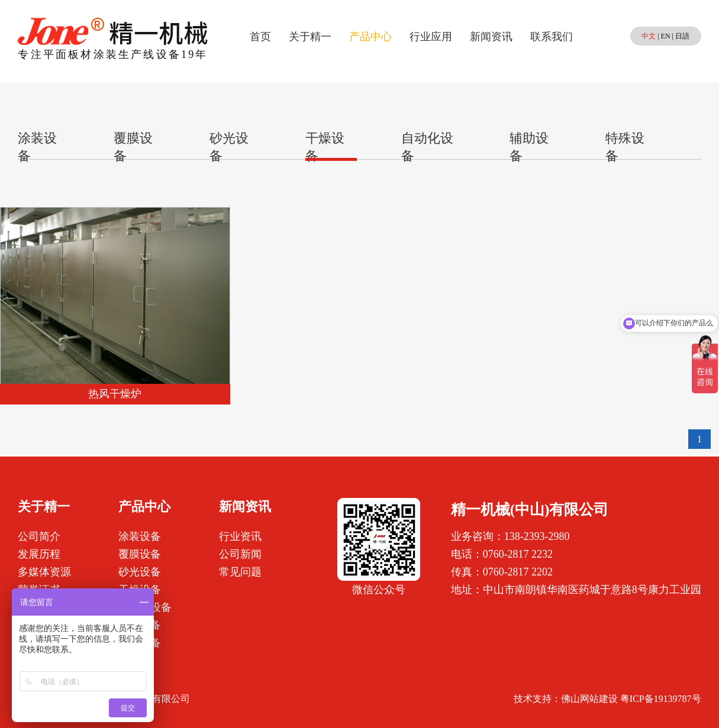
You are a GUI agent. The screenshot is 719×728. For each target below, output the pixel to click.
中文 (649, 36)
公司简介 (39, 536)
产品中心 (370, 37)
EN (666, 36)
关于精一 (310, 37)
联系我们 (552, 37)
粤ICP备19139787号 (661, 699)
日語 (682, 36)
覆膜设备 (140, 554)
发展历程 (39, 554)
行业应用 (431, 37)
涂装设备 (140, 536)
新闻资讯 (491, 37)
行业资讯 (240, 536)
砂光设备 (140, 572)
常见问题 (240, 572)
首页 (260, 37)
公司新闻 (240, 554)
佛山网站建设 (589, 699)
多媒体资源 (44, 572)
